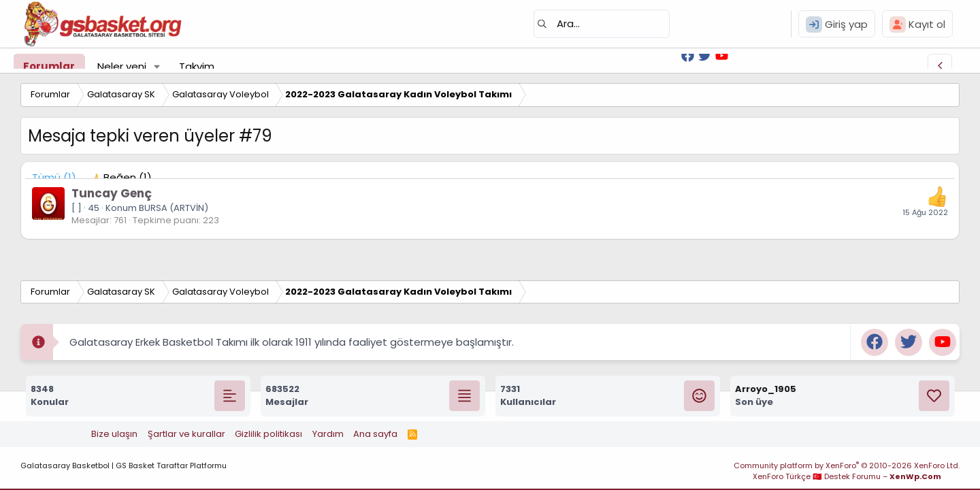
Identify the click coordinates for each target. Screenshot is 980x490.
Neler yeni (122, 66)
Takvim (197, 66)
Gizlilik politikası (268, 434)
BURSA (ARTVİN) (174, 208)
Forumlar (49, 66)
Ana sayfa (375, 434)
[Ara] (602, 24)
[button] (157, 66)
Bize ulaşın (114, 434)
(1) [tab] (54, 177)
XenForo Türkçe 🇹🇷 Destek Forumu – (847, 476)
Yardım (328, 434)
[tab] (121, 177)
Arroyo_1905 (766, 389)
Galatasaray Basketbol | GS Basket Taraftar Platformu (124, 465)
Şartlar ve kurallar (186, 434)
